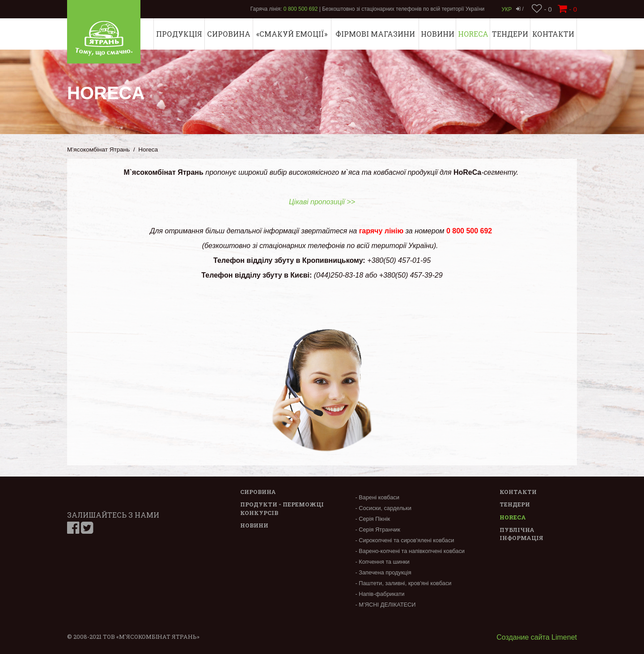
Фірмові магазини (375, 34)
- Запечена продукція (383, 572)
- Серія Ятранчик (377, 530)
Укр (507, 9)
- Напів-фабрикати (380, 594)
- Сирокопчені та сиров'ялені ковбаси (405, 540)
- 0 (542, 9)
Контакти (553, 34)
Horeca (473, 34)
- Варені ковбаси (377, 497)
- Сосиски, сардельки (383, 508)
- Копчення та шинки (382, 562)
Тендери (510, 34)
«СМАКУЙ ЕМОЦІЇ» (292, 34)
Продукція (179, 34)
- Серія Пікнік (373, 519)
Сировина (229, 34)
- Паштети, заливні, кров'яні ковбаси (403, 583)
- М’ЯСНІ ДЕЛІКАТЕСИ (385, 605)
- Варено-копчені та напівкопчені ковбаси (410, 551)
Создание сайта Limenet (537, 637)
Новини (438, 34)
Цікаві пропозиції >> (322, 202)
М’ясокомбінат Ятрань (98, 150)
